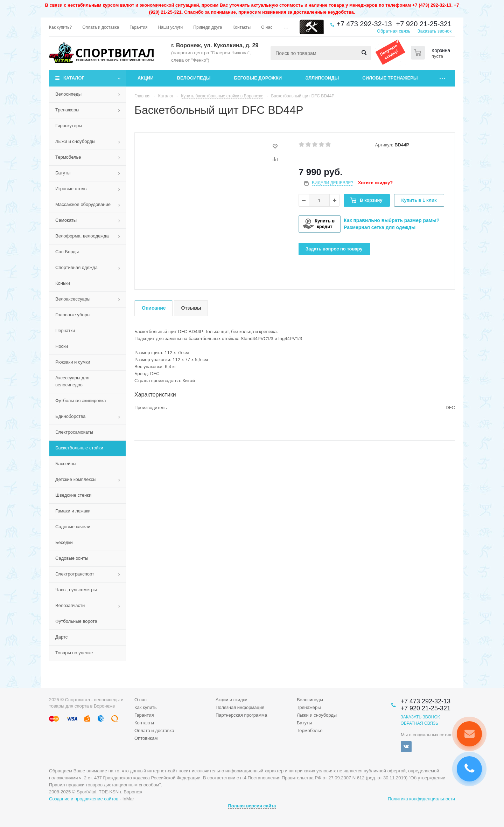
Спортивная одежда (76, 267)
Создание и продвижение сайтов (84, 799)
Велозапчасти (70, 605)
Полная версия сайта (252, 806)
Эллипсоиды (322, 78)
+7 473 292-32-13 (364, 24)
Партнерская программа (241, 715)
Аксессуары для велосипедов (72, 381)
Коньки (63, 283)
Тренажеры (67, 110)
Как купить (145, 707)
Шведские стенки (73, 495)
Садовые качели (73, 527)
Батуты (63, 173)
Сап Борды (67, 252)
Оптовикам (146, 738)
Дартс (61, 637)
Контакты (144, 723)
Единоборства (70, 416)
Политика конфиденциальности (421, 799)
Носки (62, 346)
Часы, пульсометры (76, 590)
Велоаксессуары (73, 299)
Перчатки (65, 330)
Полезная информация (240, 707)
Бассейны (66, 464)
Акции (146, 78)
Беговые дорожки (258, 78)
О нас (141, 700)
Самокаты (66, 220)
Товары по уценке (74, 653)
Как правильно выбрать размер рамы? (392, 220)
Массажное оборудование (83, 204)
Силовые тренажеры (390, 78)
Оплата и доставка (154, 730)
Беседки (64, 542)
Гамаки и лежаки (73, 511)
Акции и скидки (232, 700)
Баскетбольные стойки (79, 448)
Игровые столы (71, 189)
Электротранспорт (75, 574)
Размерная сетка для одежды (380, 227)
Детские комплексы (76, 479)
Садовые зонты (72, 558)
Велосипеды (194, 78)
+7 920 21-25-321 (424, 24)
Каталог (74, 78)
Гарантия (144, 715)
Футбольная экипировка (81, 401)
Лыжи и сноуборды (75, 141)
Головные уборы (73, 315)
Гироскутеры (69, 126)
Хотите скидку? (375, 183)
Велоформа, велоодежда (82, 236)
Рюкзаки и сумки (73, 362)
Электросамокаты (74, 432)
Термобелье (68, 157)
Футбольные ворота (76, 621)
